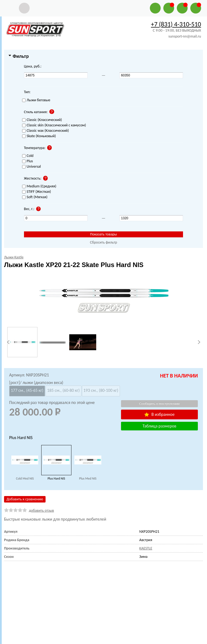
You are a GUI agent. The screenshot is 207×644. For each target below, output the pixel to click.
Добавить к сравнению (25, 499)
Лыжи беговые (36, 100)
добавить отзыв (41, 510)
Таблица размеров (159, 426)
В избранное (159, 414)
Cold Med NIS (25, 478)
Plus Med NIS (88, 478)
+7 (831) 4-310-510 (176, 24)
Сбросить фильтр (104, 242)
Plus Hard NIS (56, 478)
